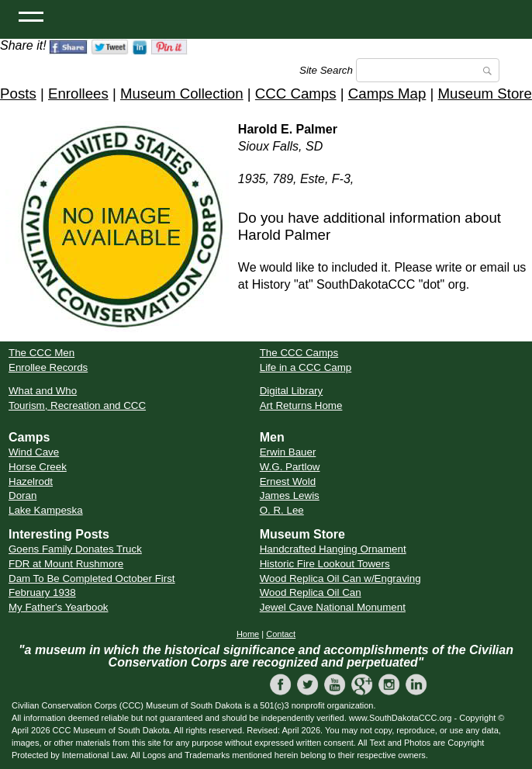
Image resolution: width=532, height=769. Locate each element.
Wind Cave (34, 452)
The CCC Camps (299, 353)
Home (248, 634)
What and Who (43, 391)
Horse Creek (38, 467)
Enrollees (78, 94)
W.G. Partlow (290, 467)
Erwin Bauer (288, 452)
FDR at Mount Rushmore (66, 564)
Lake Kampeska (46, 510)
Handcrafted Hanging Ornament (333, 549)
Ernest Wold (288, 481)
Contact (281, 634)
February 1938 (42, 592)
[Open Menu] (31, 16)
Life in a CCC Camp (306, 367)
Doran (22, 495)
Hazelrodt (31, 481)
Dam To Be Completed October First (92, 578)
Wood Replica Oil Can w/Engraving (340, 578)
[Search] (428, 70)
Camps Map (387, 94)
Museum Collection (182, 94)
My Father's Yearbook (59, 607)
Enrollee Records (48, 367)
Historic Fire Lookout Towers (325, 564)
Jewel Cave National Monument (333, 607)
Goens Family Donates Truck (75, 549)
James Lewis (290, 495)
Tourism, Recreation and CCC (77, 405)
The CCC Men (41, 353)
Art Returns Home (301, 405)
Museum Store (485, 94)
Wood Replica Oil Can (311, 592)
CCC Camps (296, 94)
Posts (18, 94)
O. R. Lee (282, 510)
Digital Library (291, 391)
